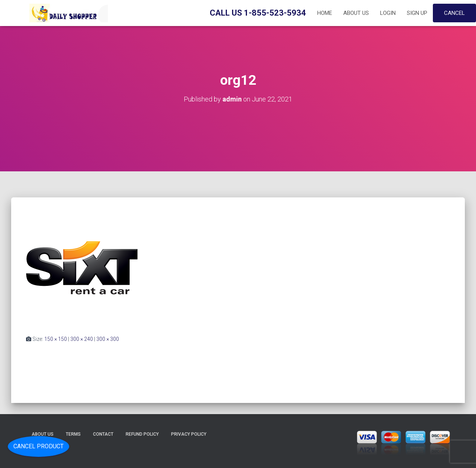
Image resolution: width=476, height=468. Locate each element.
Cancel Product (38, 446)
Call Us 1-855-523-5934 (258, 13)
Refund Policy (142, 434)
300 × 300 (108, 339)
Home (325, 13)
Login (388, 13)
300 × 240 (82, 339)
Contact (103, 434)
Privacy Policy (189, 434)
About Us (356, 13)
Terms (73, 434)
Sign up (417, 13)
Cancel (454, 13)
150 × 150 (56, 339)
